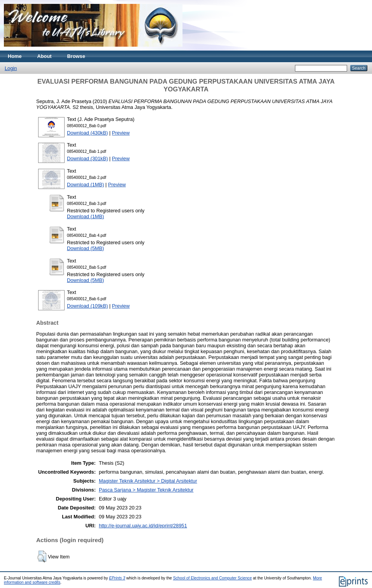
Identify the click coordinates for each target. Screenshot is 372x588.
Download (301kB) (87, 158)
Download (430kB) (87, 133)
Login (11, 68)
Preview (121, 133)
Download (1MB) (85, 185)
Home (15, 56)
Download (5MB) (85, 248)
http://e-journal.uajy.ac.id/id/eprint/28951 (143, 526)
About (45, 56)
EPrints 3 (117, 578)
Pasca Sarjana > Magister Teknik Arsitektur (146, 490)
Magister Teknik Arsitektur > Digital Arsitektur (148, 481)
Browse (76, 56)
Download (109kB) (87, 306)
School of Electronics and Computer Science (213, 578)
